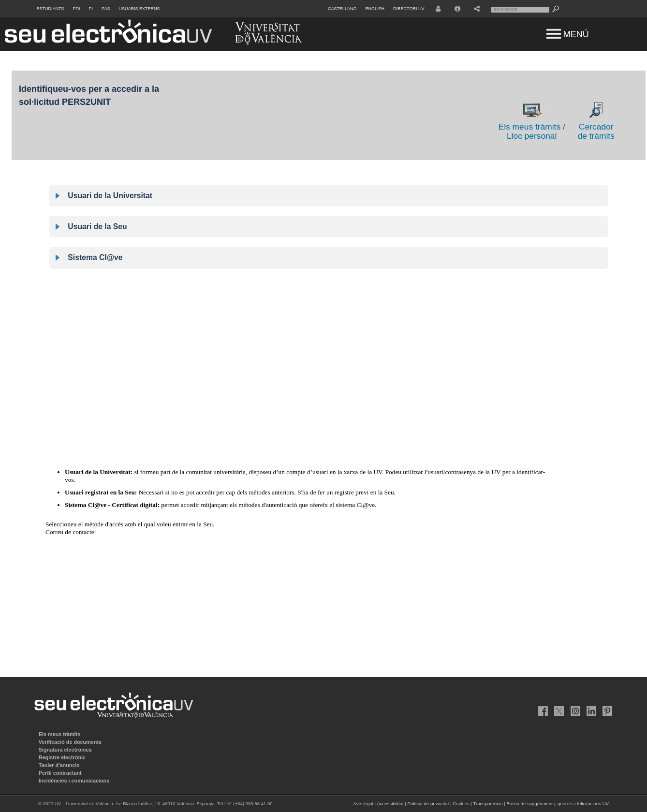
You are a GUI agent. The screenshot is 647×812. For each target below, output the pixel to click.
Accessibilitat (390, 804)
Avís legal (363, 804)
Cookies (461, 804)
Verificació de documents (70, 742)
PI (91, 9)
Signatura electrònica (65, 750)
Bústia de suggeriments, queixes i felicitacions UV (558, 804)
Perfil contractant (60, 773)
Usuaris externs (139, 9)
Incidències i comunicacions (74, 781)
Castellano (342, 9)
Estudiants (51, 9)
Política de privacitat (428, 804)
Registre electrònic (62, 757)
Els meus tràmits (59, 734)
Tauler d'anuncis (59, 765)
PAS (106, 9)
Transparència (488, 804)
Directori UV (409, 9)
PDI (77, 9)
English (375, 9)
